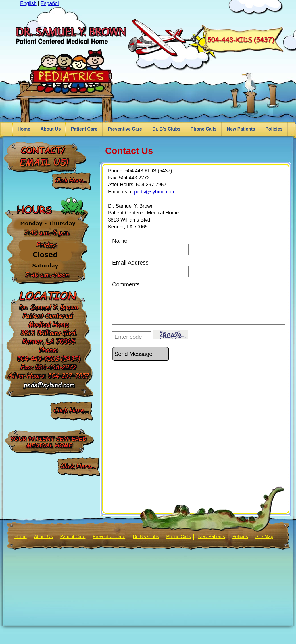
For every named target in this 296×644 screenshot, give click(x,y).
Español (50, 3)
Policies (274, 129)
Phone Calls (204, 129)
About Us (50, 129)
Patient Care (84, 129)
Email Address (150, 268)
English (28, 3)
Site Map (264, 537)
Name (150, 246)
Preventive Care (125, 129)
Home (24, 129)
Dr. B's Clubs (166, 129)
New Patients (241, 129)
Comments (199, 303)
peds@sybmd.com (155, 192)
